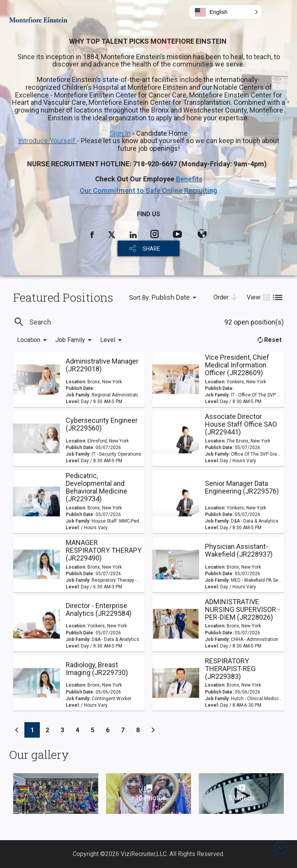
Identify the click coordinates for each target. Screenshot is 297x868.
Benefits (189, 179)
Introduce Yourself (48, 141)
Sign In (120, 133)
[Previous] (17, 730)
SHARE (151, 249)
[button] (225, 12)
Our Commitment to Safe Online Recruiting (148, 191)
